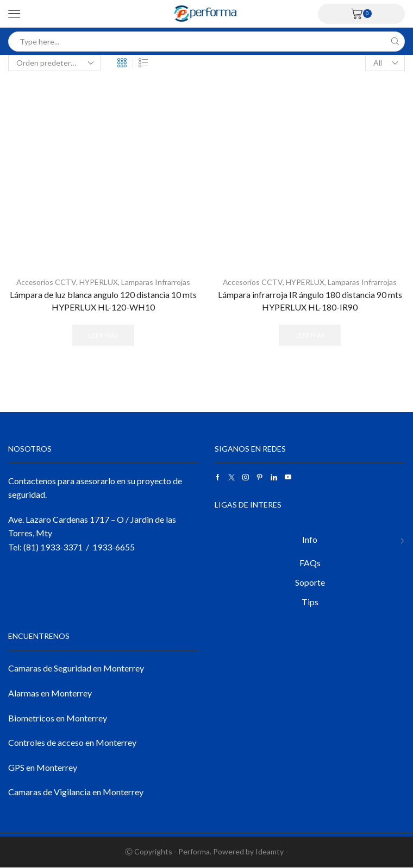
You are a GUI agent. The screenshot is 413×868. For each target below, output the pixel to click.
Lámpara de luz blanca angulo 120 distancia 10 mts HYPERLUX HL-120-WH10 (103, 300)
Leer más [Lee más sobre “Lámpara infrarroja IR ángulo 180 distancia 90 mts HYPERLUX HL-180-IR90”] (310, 335)
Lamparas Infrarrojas (156, 282)
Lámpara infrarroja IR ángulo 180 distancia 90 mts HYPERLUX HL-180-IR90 (310, 300)
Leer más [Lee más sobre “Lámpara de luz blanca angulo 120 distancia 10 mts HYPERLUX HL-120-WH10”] (103, 335)
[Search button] (395, 42)
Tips (310, 602)
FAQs (310, 563)
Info (310, 539)
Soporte (310, 583)
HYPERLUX (99, 282)
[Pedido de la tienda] (54, 63)
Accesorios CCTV (46, 282)
